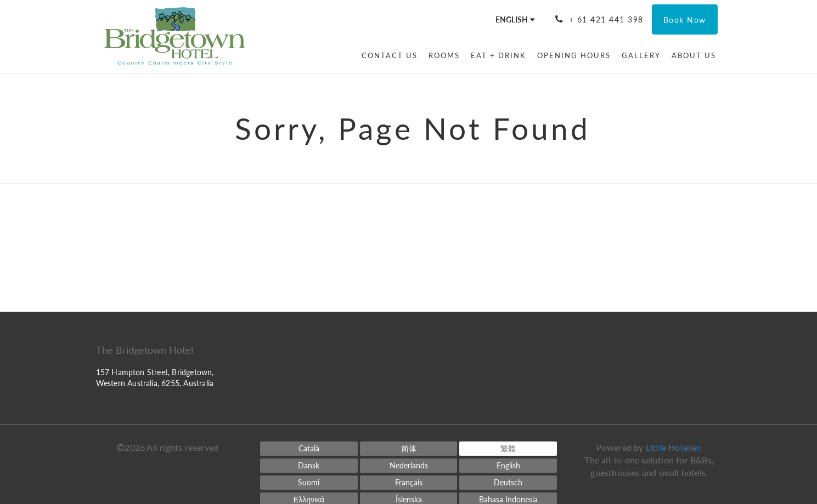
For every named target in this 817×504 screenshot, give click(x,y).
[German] (508, 483)
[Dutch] (409, 466)
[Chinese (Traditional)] (508, 449)
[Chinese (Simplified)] (409, 449)
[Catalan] (309, 449)
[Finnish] (309, 483)
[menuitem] (390, 55)
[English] (508, 466)
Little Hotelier (673, 447)
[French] (409, 483)
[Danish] (309, 466)
